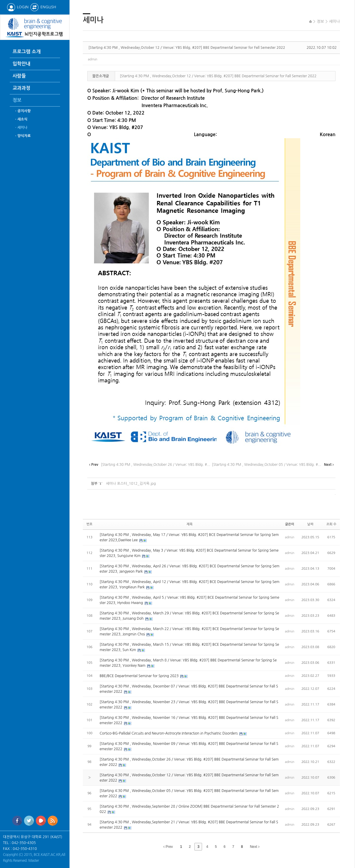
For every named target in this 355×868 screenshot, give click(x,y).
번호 (89, 524)
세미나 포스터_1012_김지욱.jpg (131, 484)
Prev (168, 847)
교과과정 (22, 88)
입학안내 (22, 64)
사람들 (19, 76)
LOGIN (18, 7)
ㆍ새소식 (21, 119)
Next (255, 847)
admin (93, 59)
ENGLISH (43, 7)
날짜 (310, 524)
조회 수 (331, 524)
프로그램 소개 (27, 52)
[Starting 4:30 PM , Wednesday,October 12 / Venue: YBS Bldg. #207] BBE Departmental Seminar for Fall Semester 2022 (187, 48)
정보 (17, 100)
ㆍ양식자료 (22, 136)
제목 (189, 524)
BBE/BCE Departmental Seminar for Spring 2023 (140, 676)
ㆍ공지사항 (22, 111)
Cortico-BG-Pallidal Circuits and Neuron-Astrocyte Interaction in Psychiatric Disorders (169, 733)
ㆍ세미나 (21, 128)
